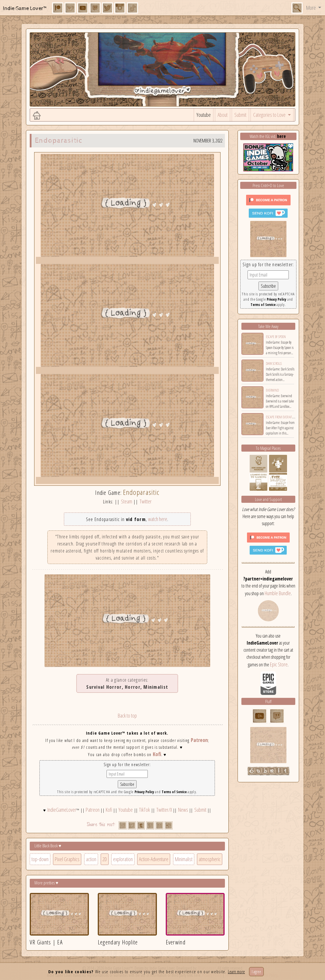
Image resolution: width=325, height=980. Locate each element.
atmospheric (210, 859)
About (223, 115)
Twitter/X (164, 810)
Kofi (157, 754)
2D (105, 859)
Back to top (127, 716)
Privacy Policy (144, 792)
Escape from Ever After (281, 417)
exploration (123, 859)
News (183, 810)
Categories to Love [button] (270, 115)
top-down (40, 859)
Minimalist (184, 859)
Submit (240, 115)
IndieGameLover (62, 810)
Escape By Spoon (276, 337)
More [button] (311, 8)
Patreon (199, 740)
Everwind (272, 390)
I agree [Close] (256, 972)
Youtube (204, 115)
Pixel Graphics (67, 859)
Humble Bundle (278, 593)
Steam (127, 501)
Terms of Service (174, 792)
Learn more (236, 971)
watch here (158, 519)
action (91, 859)
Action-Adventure (154, 859)
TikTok (144, 810)
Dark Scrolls (274, 363)
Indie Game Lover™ (25, 8)
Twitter (146, 501)
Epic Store (279, 664)
